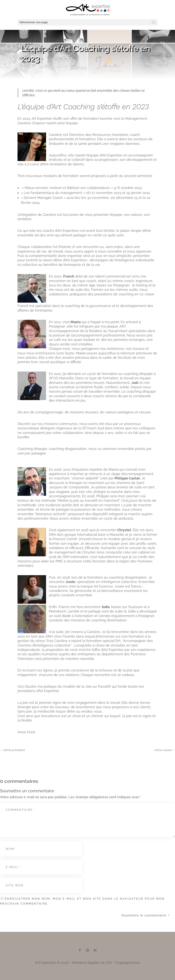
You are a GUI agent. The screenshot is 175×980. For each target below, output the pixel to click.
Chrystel (124, 530)
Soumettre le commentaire (144, 915)
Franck (69, 276)
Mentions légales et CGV (92, 963)
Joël (135, 383)
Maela (76, 322)
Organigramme (128, 963)
